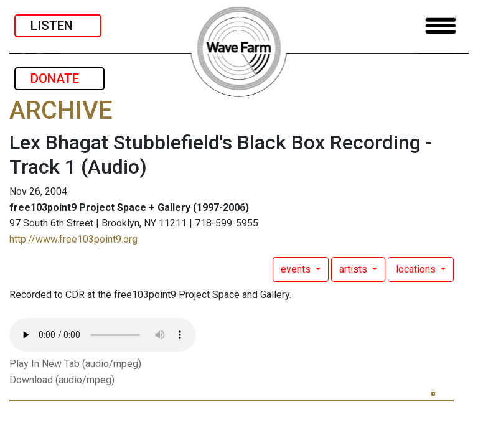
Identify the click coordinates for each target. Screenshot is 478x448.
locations (417, 269)
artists (354, 269)
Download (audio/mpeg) (62, 380)
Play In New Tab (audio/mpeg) (75, 364)
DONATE (59, 78)
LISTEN (58, 26)
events (297, 269)
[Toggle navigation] (441, 26)
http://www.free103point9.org (73, 239)
